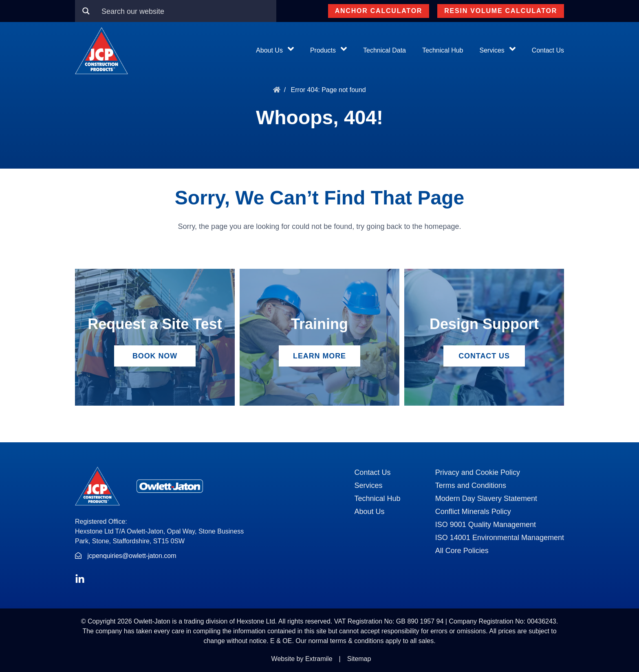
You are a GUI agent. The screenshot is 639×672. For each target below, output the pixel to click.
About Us (269, 50)
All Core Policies (462, 551)
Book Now (155, 356)
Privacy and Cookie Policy (478, 472)
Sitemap (359, 659)
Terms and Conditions (471, 485)
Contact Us (548, 50)
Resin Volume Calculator (501, 11)
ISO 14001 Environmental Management (500, 538)
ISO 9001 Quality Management (486, 525)
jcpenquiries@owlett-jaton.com (132, 556)
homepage (442, 226)
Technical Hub (443, 50)
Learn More (319, 356)
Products (323, 50)
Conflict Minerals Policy (473, 512)
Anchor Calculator (379, 11)
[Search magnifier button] (86, 11)
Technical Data (385, 50)
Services (492, 50)
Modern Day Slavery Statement (486, 499)
